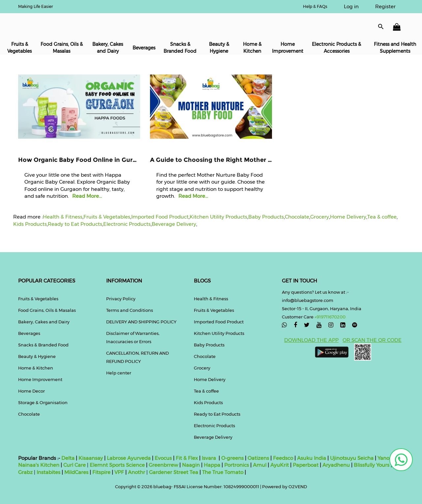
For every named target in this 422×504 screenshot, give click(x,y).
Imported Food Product (160, 217)
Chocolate (297, 217)
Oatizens (258, 458)
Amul (259, 465)
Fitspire (101, 472)
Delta (68, 458)
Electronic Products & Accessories (336, 48)
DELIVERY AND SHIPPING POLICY (141, 322)
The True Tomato (223, 472)
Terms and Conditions (130, 310)
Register (385, 6)
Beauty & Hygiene (219, 48)
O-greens (232, 458)
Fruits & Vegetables (19, 48)
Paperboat (306, 465)
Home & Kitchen (252, 48)
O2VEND (298, 487)
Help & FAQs (315, 6)
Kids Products (30, 224)
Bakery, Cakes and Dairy (108, 48)
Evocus (163, 458)
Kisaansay (91, 458)
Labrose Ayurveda (129, 458)
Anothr (136, 472)
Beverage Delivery (174, 224)
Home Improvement (288, 48)
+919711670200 (330, 317)
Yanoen (387, 458)
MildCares (76, 472)
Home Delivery (348, 217)
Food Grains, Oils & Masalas (62, 48)
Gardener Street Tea (174, 472)
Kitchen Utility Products (218, 217)
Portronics (237, 465)
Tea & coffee (382, 217)
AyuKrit (280, 465)
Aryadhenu (336, 465)
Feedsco (282, 458)
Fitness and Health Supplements (395, 48)
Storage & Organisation (43, 402)
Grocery (320, 217)
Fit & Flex (187, 458)
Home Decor (31, 391)
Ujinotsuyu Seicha (352, 458)
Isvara (209, 458)
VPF (119, 472)
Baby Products (266, 217)
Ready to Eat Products (75, 224)
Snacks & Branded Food (180, 48)
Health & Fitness (63, 217)
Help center (119, 373)
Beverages (144, 48)
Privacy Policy (121, 299)
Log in (351, 6)
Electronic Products (127, 224)
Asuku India (312, 458)
